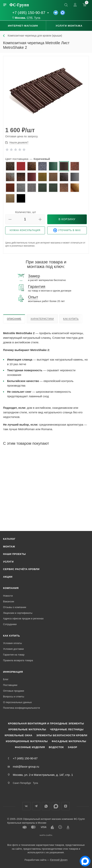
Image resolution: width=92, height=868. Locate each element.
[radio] (10, 166)
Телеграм (36, 806)
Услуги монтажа (69, 26)
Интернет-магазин (23, 26)
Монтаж (9, 547)
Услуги (8, 562)
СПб (30, 18)
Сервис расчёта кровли (21, 569)
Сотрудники (10, 624)
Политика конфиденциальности (22, 708)
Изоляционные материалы (27, 741)
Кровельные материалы (27, 729)
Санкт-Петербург (22, 783)
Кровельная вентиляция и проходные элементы (46, 723)
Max (56, 806)
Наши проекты (14, 554)
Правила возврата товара (18, 660)
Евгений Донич (59, 860)
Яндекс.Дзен (66, 806)
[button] (10, 219)
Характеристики (42, 319)
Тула (37, 18)
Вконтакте (26, 806)
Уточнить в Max (67, 230)
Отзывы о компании (15, 607)
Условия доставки (13, 649)
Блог (6, 679)
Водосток (56, 747)
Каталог (9, 539)
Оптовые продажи (14, 691)
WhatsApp (46, 806)
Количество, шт (26, 212)
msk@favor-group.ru (26, 767)
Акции (8, 577)
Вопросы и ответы (14, 697)
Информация (13, 672)
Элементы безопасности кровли (62, 735)
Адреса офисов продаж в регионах (23, 618)
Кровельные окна (19, 735)
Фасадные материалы (69, 741)
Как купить (71, 319)
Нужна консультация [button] (25, 230)
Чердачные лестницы (67, 729)
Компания (11, 588)
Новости (8, 596)
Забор (73, 747)
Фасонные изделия (30, 747)
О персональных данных (17, 702)
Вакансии (9, 601)
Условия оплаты (12, 643)
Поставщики (10, 685)
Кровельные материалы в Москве (27, 823)
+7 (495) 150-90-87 (29, 13)
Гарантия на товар (14, 655)
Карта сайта (46, 835)
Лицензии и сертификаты (18, 613)
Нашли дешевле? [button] (19, 142)
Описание (14, 319)
